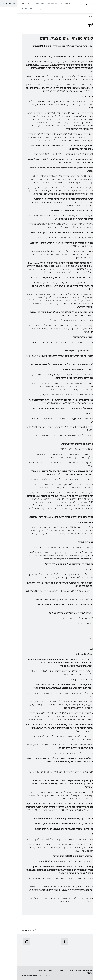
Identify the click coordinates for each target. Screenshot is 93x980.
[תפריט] (10, 9)
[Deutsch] (11, 3)
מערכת (44, 970)
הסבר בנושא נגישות (28, 970)
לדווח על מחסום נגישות (79, 973)
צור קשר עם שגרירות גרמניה (63, 970)
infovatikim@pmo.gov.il (71, 654)
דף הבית (84, 16)
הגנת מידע (84, 970)
